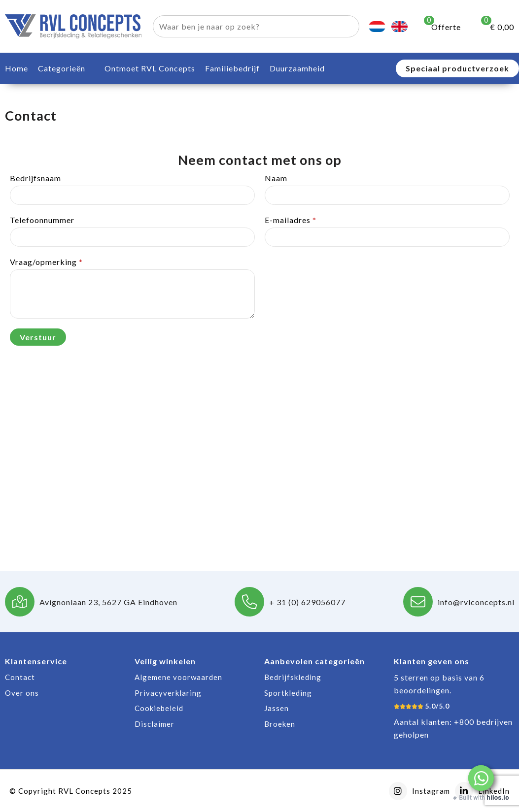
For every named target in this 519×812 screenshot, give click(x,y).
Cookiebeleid (159, 708)
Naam (276, 178)
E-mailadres (291, 220)
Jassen (277, 708)
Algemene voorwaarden (178, 677)
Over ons (22, 693)
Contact (20, 677)
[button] (481, 778)
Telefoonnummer (42, 220)
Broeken (280, 724)
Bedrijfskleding (293, 677)
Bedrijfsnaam (35, 178)
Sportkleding (288, 693)
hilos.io (498, 797)
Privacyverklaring (168, 693)
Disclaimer (155, 724)
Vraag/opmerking (46, 262)
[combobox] (245, 26)
